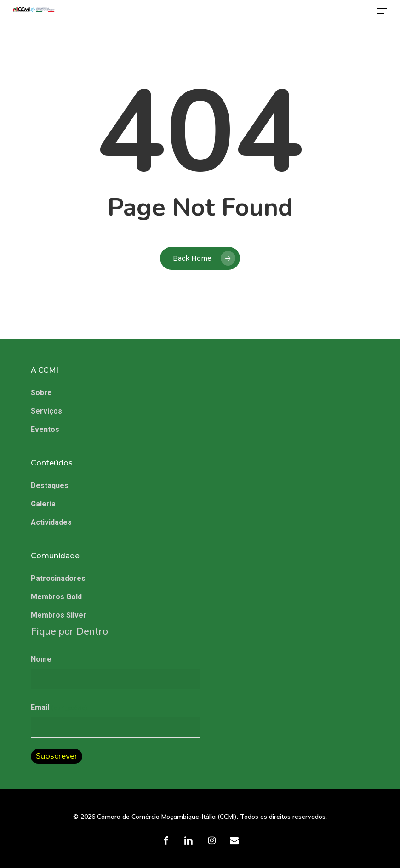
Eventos (45, 429)
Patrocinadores (58, 578)
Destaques (50, 485)
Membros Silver (59, 615)
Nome (41, 659)
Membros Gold (56, 597)
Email (59, 707)
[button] (382, 11)
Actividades (51, 522)
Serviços (46, 411)
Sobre (41, 393)
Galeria (43, 504)
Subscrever (57, 756)
